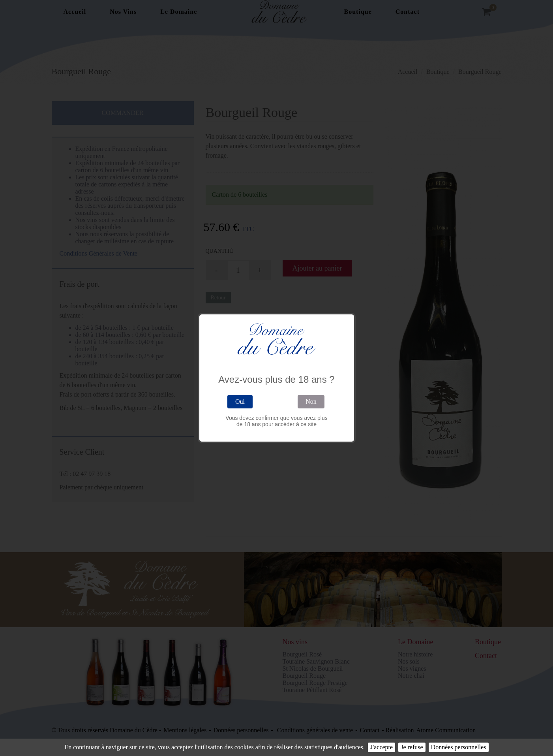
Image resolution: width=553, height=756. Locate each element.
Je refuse (412, 747)
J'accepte (381, 747)
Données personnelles (459, 747)
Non (311, 402)
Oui (240, 402)
